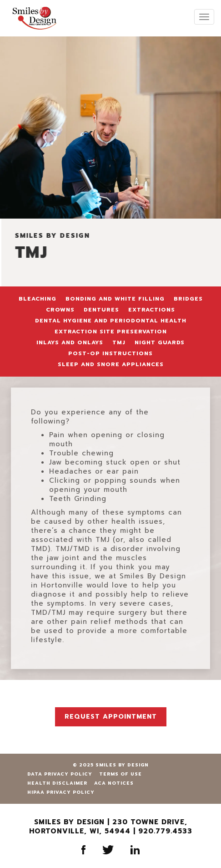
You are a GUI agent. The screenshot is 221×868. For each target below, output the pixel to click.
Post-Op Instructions (110, 353)
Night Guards (160, 342)
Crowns (60, 310)
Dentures (101, 310)
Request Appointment (111, 717)
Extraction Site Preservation (111, 332)
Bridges (188, 299)
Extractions (152, 310)
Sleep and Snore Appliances (111, 364)
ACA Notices (114, 783)
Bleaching (38, 299)
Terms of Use (121, 774)
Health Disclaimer (57, 783)
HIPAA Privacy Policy (61, 792)
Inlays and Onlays (70, 342)
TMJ (119, 342)
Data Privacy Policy (60, 774)
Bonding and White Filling (115, 299)
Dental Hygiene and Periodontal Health (111, 321)
